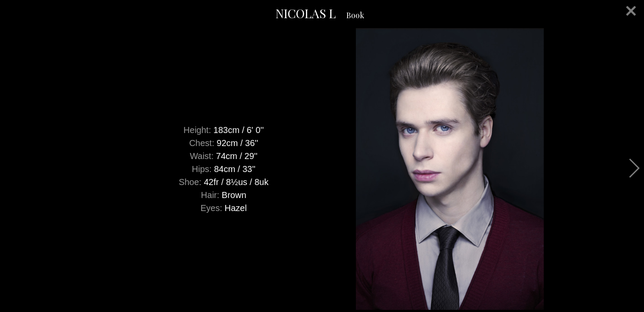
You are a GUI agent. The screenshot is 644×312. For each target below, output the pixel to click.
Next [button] (634, 168)
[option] (322, 169)
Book (355, 15)
